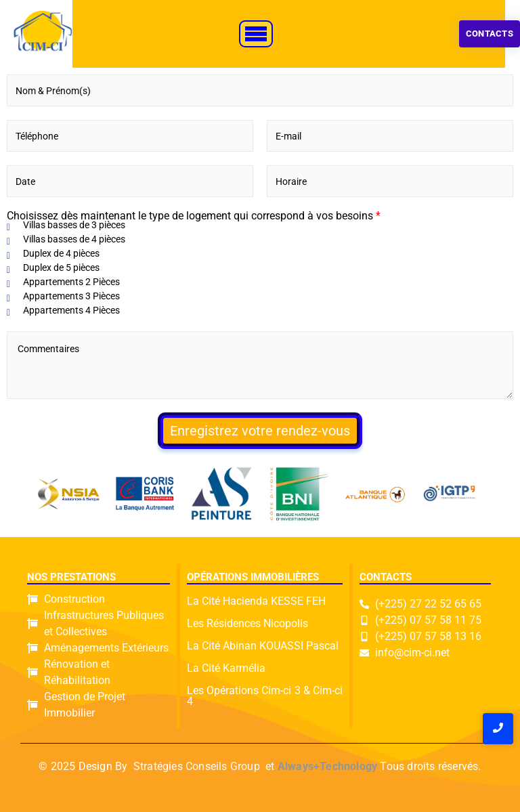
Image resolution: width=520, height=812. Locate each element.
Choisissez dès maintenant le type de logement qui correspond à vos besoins (194, 216)
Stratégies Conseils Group (197, 766)
